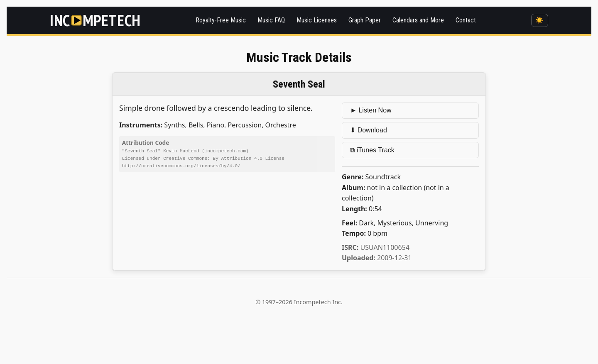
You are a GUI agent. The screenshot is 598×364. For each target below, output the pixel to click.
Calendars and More (418, 20)
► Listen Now (371, 110)
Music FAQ (271, 20)
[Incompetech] (95, 20)
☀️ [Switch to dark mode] (539, 20)
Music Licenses (317, 20)
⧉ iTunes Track (372, 150)
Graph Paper (365, 20)
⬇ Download (369, 130)
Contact (466, 20)
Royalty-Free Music (221, 20)
